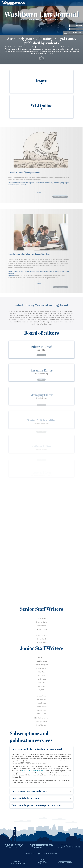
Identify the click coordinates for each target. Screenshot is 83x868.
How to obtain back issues (25, 798)
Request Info (78, 29)
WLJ (46, 19)
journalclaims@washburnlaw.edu (33, 771)
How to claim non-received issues (29, 791)
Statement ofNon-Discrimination (18, 862)
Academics (23, 19)
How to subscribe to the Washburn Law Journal (37, 749)
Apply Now (79, 26)
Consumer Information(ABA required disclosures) (65, 862)
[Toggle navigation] (79, 3)
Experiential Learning (36, 19)
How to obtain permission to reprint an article (36, 805)
